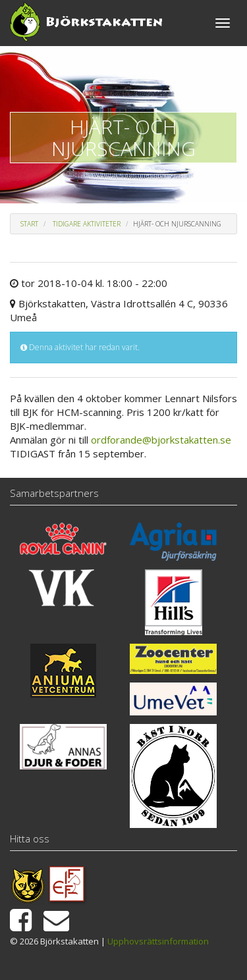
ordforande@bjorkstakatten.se (161, 440)
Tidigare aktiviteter (87, 224)
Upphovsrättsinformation (158, 941)
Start (29, 224)
